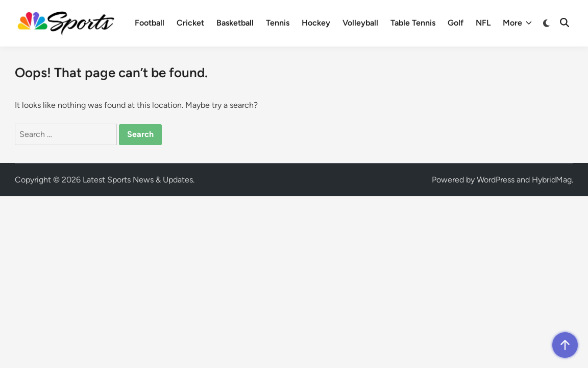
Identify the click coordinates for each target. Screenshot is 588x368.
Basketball (235, 23)
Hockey (316, 23)
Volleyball (360, 23)
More (517, 23)
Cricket (190, 23)
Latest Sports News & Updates (138, 180)
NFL (483, 23)
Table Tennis (413, 23)
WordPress (496, 180)
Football (150, 23)
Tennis (278, 23)
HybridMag (552, 180)
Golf (456, 23)
